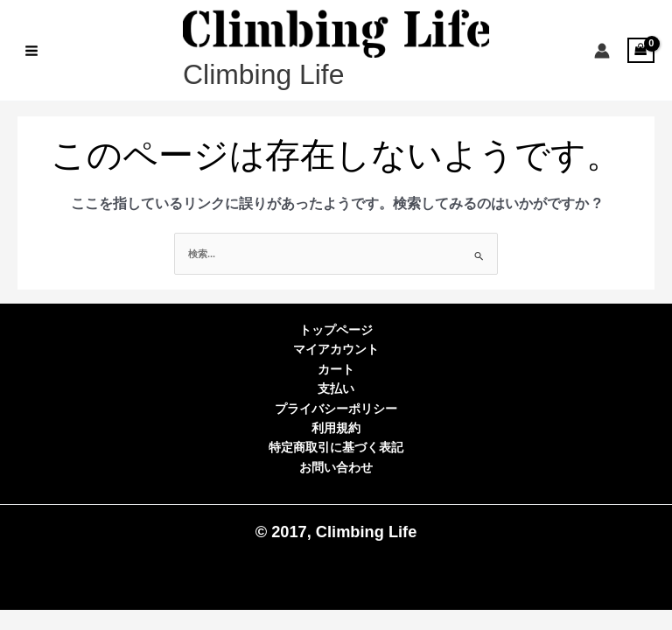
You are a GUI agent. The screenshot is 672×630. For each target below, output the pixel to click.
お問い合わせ (336, 468)
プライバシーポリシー (336, 409)
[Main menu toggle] (31, 50)
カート (336, 370)
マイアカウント (336, 350)
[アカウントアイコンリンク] (602, 51)
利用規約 (336, 428)
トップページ (336, 330)
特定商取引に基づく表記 (336, 448)
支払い (336, 389)
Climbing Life (263, 74)
